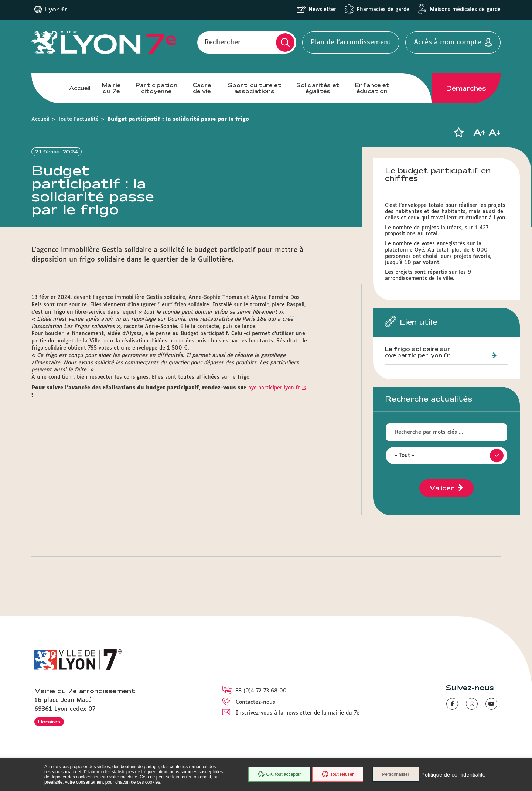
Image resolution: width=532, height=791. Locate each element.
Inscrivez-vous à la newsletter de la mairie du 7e (298, 713)
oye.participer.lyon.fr (274, 416)
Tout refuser (338, 774)
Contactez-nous (255, 702)
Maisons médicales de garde (465, 10)
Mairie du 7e (111, 88)
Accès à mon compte (447, 42)
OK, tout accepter (279, 774)
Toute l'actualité (78, 119)
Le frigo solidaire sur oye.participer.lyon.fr (418, 352)
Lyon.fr (56, 10)
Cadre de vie (202, 88)
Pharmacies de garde (383, 10)
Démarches (466, 88)
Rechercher (223, 42)
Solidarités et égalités (318, 88)
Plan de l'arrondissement (351, 42)
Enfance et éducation (372, 88)
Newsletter (322, 10)
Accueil (80, 88)
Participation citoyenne (156, 88)
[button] (458, 133)
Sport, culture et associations (255, 88)
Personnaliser (395, 774)
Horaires (49, 722)
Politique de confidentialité (453, 775)
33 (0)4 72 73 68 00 (261, 691)
